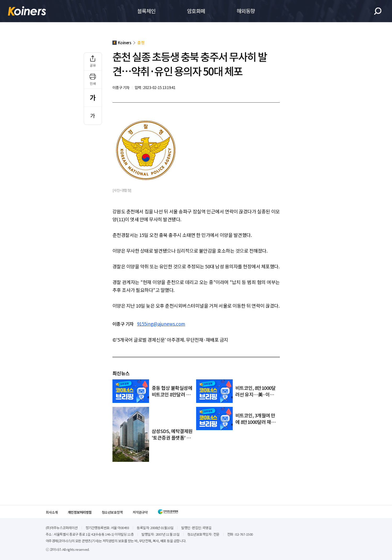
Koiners (27, 11)
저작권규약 (140, 512)
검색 (378, 11)
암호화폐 (196, 11)
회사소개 (52, 512)
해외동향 (246, 11)
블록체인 (146, 11)
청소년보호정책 (112, 512)
